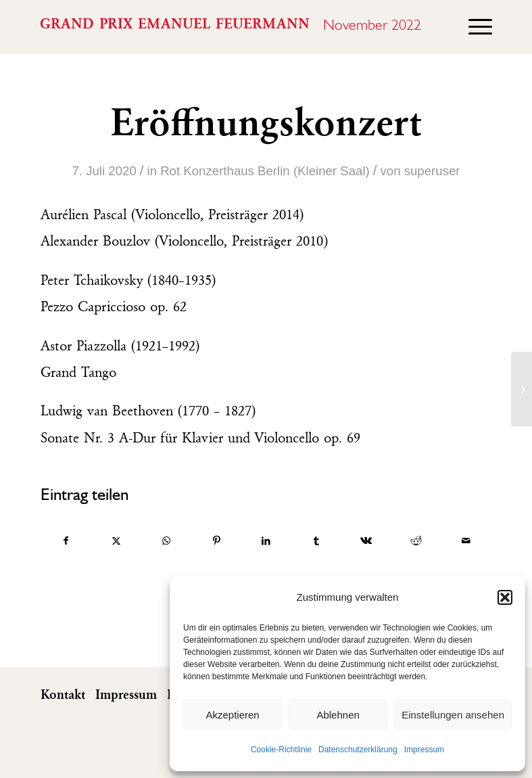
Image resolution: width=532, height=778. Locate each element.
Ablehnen (338, 715)
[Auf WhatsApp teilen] (167, 541)
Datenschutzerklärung (358, 750)
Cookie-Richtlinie (281, 750)
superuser (432, 171)
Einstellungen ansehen (453, 715)
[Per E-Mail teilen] (466, 541)
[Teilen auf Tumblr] (316, 541)
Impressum (424, 750)
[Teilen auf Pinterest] (217, 541)
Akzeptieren (232, 715)
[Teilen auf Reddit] (416, 541)
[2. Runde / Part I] (522, 389)
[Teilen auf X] (117, 541)
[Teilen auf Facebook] (66, 541)
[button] (505, 597)
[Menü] (474, 27)
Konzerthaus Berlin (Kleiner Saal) (276, 171)
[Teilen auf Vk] (366, 541)
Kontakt (63, 695)
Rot (170, 171)
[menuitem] (474, 27)
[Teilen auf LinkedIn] (267, 541)
